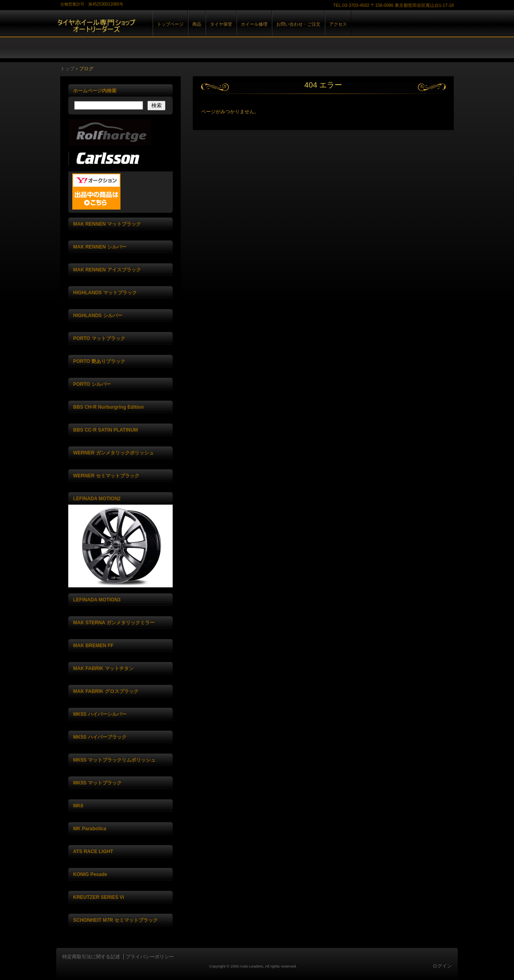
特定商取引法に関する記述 (91, 957)
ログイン (442, 966)
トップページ (170, 24)
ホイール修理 (254, 24)
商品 (197, 24)
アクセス (338, 24)
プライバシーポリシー (150, 957)
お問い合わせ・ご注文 (298, 24)
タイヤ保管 (221, 24)
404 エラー (323, 85)
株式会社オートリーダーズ (149, 32)
